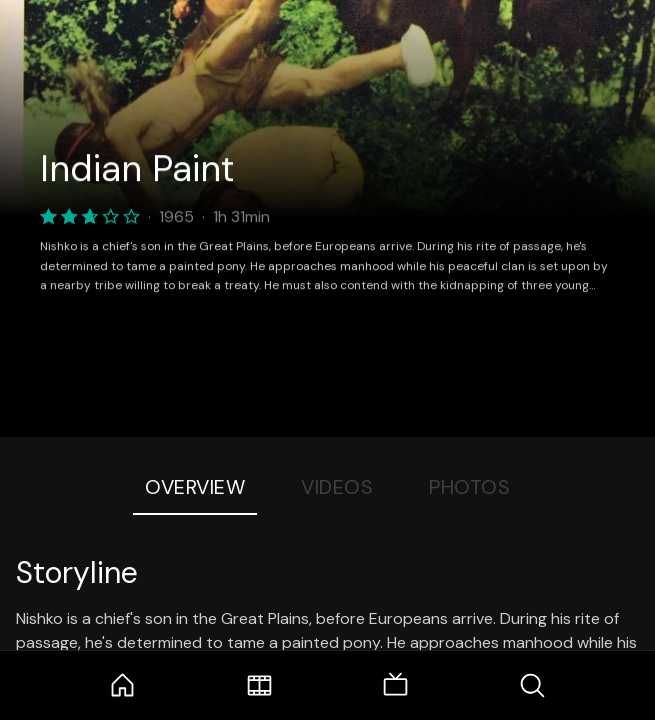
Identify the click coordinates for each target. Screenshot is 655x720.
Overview (195, 487)
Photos (469, 487)
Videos (337, 487)
